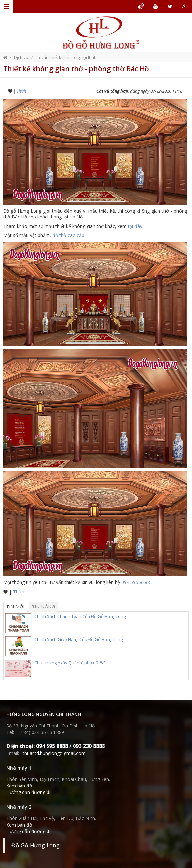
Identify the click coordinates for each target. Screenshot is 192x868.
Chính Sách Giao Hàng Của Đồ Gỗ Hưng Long (64, 640)
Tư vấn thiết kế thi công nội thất (65, 57)
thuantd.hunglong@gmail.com (54, 753)
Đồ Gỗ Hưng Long (35, 845)
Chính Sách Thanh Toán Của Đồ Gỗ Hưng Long (65, 617)
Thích (21, 91)
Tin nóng (43, 607)
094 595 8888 (136, 582)
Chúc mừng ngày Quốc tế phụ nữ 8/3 (55, 664)
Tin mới (15, 607)
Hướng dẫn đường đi (28, 792)
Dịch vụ (21, 57)
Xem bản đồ (19, 786)
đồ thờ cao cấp (68, 235)
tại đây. (136, 226)
